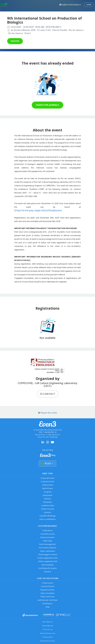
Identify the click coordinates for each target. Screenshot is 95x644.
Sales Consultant (47, 593)
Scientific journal (48, 534)
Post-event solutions (47, 548)
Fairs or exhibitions (48, 519)
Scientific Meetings (47, 516)
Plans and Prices (47, 597)
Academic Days (48, 506)
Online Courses (48, 509)
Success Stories (47, 586)
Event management (47, 544)
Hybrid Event (47, 488)
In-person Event (48, 482)
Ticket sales (47, 541)
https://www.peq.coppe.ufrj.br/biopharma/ (38, 210)
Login (89, 5)
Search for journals (47, 105)
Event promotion (47, 537)
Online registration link (48, 561)
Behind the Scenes (48, 641)
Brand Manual (48, 626)
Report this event (48, 413)
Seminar (48, 499)
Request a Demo (47, 590)
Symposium (47, 495)
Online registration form (48, 558)
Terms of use (47, 629)
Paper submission (48, 551)
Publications (48, 531)
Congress (48, 492)
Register (15, 41)
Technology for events (48, 555)
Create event (47, 583)
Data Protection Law (48, 633)
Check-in (47, 572)
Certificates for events (47, 568)
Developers (47, 604)
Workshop (47, 502)
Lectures (47, 512)
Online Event (48, 485)
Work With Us (47, 622)
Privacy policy (48, 637)
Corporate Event (47, 478)
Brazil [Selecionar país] (47, 463)
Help (48, 607)
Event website (47, 565)
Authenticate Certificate (47, 600)
